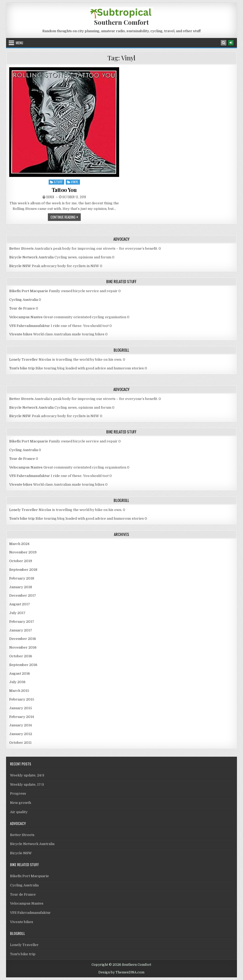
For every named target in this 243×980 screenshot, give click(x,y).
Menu (19, 43)
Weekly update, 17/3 (27, 785)
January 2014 (21, 725)
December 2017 (23, 595)
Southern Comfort (121, 22)
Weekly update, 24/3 (27, 775)
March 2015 (19, 691)
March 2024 (19, 544)
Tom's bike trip (22, 368)
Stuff (58, 182)
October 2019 (21, 561)
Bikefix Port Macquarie (29, 291)
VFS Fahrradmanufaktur (30, 326)
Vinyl (75, 182)
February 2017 (22, 622)
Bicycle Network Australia (31, 257)
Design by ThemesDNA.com (121, 972)
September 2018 (23, 570)
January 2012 (21, 734)
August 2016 (20, 674)
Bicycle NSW (20, 266)
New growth (21, 803)
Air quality (19, 812)
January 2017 (21, 630)
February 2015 (22, 699)
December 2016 (23, 639)
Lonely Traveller (24, 359)
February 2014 (22, 717)
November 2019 (23, 552)
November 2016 (23, 647)
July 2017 (17, 613)
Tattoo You (64, 190)
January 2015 (21, 708)
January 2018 (21, 587)
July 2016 (17, 682)
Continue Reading (66, 218)
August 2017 (20, 604)
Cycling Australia (24, 300)
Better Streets (21, 248)
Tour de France (22, 308)
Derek (50, 197)
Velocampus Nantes (26, 317)
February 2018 (22, 578)
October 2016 (21, 656)
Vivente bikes (21, 334)
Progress (18, 793)
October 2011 (20, 743)
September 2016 (23, 665)
